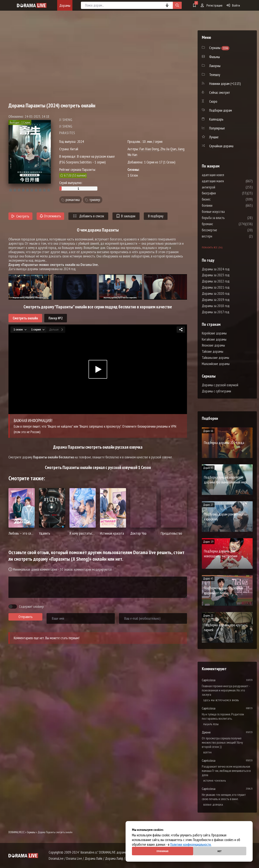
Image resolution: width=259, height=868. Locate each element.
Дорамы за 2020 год (216, 294)
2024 (80, 141)
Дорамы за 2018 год (216, 306)
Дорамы (65, 5)
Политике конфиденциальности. (191, 844)
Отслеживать (50, 216)
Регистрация (212, 5)
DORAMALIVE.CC (17, 832)
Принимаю (163, 851)
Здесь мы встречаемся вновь (221, 700)
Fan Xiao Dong (149, 149)
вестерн (220, 236)
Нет (220, 851)
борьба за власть (226, 218)
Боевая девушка (213, 805)
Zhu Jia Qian (168, 149)
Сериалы (31, 832)
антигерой (221, 187)
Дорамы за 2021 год (216, 287)
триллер (95, 200)
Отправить (26, 617)
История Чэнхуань (215, 781)
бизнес (219, 199)
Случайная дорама (221, 146)
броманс (220, 224)
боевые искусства (226, 212)
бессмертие (222, 230)
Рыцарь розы (211, 724)
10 (49, 190)
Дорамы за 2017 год (216, 312)
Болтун (208, 752)
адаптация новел (226, 175)
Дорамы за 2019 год (216, 300)
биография (222, 193)
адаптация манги (226, 181)
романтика (73, 200)
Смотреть (20, 216)
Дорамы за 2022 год (216, 281)
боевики (220, 205)
